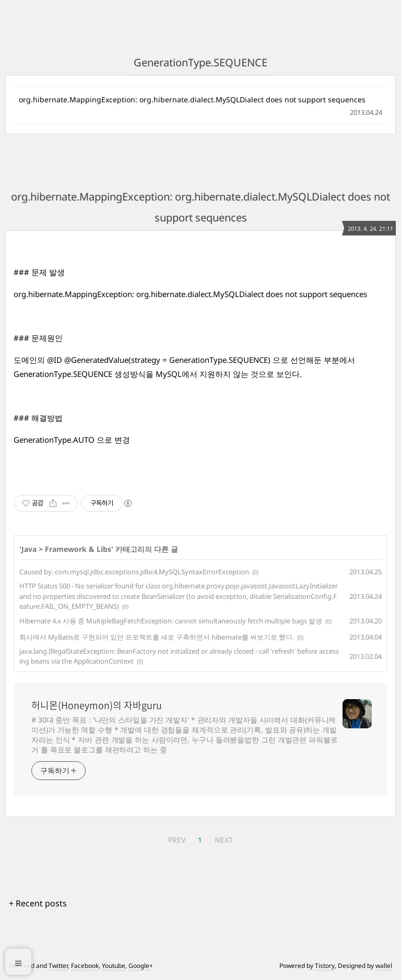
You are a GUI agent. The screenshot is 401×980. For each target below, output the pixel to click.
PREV (177, 840)
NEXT (224, 840)
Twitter (58, 966)
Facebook (85, 966)
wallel (384, 966)
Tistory (325, 966)
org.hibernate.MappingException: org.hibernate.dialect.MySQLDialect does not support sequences (192, 99)
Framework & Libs (78, 549)
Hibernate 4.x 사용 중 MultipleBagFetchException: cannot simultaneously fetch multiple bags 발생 (171, 621)
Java (29, 549)
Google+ (141, 966)
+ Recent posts (38, 903)
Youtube (114, 966)
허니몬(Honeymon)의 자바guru (97, 705)
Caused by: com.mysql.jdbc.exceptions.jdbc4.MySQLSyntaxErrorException (134, 572)
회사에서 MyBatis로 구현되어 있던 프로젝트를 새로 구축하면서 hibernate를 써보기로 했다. (157, 637)
